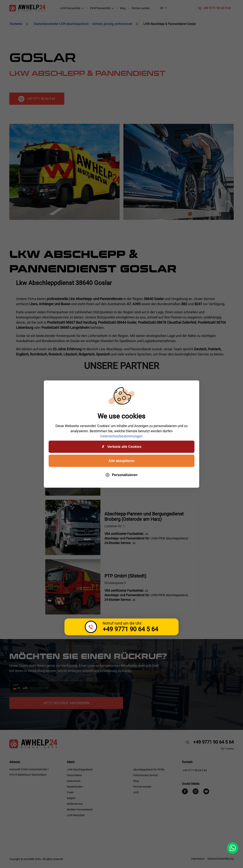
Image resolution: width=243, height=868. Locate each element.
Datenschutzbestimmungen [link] (121, 436)
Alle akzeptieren (121, 461)
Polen (70, 792)
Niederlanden (75, 787)
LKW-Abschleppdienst (80, 770)
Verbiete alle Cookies (121, 447)
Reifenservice (75, 804)
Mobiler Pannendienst (80, 810)
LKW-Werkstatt (76, 815)
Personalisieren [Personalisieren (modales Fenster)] (121, 475)
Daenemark (74, 781)
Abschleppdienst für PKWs (149, 770)
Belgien (71, 798)
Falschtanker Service (145, 775)
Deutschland (74, 775)
